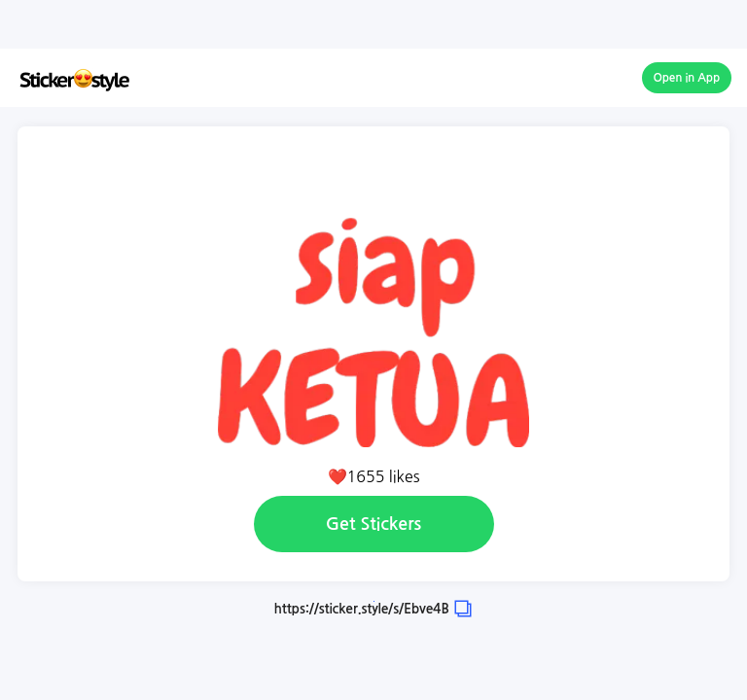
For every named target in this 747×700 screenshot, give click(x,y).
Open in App (687, 78)
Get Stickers (373, 524)
